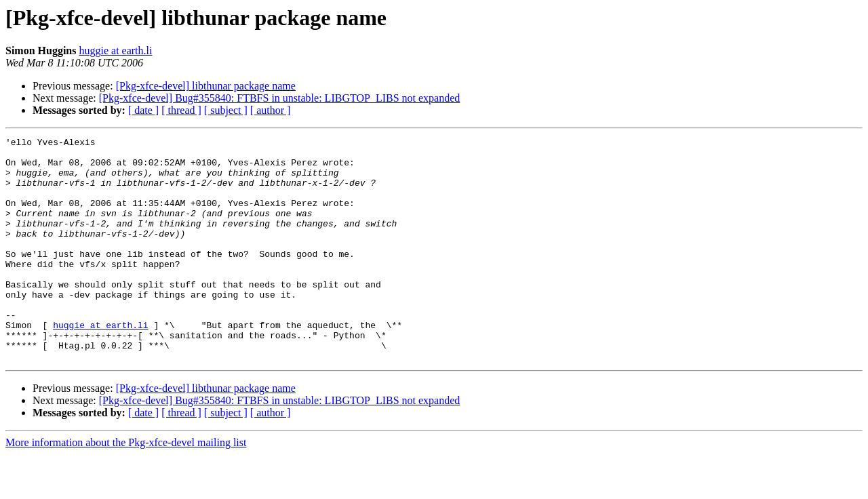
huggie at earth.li (115, 51)
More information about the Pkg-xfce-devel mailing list (126, 487)
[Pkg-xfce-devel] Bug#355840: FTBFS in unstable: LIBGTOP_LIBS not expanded (280, 98)
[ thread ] (181, 110)
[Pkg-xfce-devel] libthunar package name (206, 86)
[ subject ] (226, 110)
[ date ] (143, 110)
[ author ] (271, 110)
